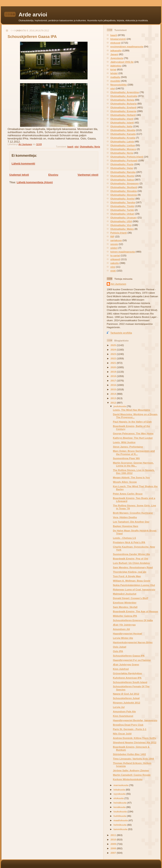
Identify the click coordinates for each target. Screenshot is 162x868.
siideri (114, 248)
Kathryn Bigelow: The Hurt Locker (133, 438)
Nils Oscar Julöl (122, 734)
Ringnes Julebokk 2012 (126, 703)
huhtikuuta (120, 816)
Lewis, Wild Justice (124, 442)
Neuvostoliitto (119, 85)
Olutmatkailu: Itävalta (123, 130)
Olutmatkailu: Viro (121, 225)
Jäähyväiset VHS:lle (122, 62)
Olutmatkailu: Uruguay (124, 217)
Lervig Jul (119, 707)
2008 (114, 848)
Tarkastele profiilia (121, 333)
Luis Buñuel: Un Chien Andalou (131, 563)
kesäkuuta (120, 807)
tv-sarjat (115, 255)
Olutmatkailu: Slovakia (124, 191)
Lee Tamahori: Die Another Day (131, 522)
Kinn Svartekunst (123, 716)
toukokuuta (120, 811)
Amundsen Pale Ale (124, 711)
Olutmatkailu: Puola (122, 164)
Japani (114, 54)
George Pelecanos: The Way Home (133, 433)
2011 (114, 835)
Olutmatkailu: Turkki (122, 210)
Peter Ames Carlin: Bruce (128, 494)
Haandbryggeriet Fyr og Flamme (132, 660)
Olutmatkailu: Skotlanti (124, 187)
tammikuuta (121, 829)
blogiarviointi (118, 39)
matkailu (115, 77)
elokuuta (119, 798)
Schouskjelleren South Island (130, 682)
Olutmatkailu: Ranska (123, 172)
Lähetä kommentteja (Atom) (35, 182)
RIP (112, 236)
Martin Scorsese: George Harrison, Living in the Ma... (133, 464)
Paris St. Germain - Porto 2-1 (130, 729)
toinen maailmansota (123, 252)
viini (113, 267)
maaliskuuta (121, 820)
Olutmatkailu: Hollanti (123, 115)
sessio (114, 244)
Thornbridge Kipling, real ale (130, 572)
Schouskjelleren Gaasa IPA (129, 656)
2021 (114, 363)
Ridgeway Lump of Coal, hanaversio (134, 589)
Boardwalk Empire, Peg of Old (130, 558)
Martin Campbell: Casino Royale (132, 775)
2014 (114, 394)
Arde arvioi (33, 15)
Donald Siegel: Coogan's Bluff (130, 598)
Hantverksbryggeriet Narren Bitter (133, 642)
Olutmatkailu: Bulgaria (124, 104)
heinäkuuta (120, 803)
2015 (114, 389)
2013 (114, 398)
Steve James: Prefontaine (128, 447)
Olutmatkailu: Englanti (123, 107)
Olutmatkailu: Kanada (123, 134)
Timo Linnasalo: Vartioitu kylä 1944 (133, 759)
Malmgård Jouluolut (125, 594)
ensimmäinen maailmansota (127, 46)
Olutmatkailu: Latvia (122, 141)
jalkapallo (116, 50)
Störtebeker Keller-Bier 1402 (129, 754)
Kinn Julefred (121, 669)
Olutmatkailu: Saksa (122, 180)
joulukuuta (120, 406)
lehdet (114, 73)
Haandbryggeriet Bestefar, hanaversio (135, 720)
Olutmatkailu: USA (121, 221)
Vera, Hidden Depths (125, 517)
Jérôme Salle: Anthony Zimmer (131, 770)
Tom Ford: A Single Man (127, 576)
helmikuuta (120, 825)
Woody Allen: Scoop (125, 482)
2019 (114, 372)
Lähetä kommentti (23, 164)
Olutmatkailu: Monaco (123, 149)
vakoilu (115, 263)
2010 (114, 839)
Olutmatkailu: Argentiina (125, 92)
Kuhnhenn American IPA (127, 678)
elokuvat (115, 43)
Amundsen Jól (121, 629)
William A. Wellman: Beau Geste (132, 581)
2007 (114, 853)
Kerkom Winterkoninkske (128, 779)
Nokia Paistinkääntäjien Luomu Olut (134, 585)
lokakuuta (120, 790)
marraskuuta (121, 785)
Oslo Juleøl (119, 647)
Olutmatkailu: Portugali (124, 160)
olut (76, 147)
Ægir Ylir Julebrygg (124, 625)
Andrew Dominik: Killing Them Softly (134, 738)
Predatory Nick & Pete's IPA (129, 542)
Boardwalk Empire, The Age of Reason (135, 611)
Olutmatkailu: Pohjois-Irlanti (127, 157)
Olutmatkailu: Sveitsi (123, 199)
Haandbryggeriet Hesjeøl (127, 633)
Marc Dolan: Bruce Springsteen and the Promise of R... (134, 452)
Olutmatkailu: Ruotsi (122, 176)
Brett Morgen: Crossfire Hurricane (133, 513)
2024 (114, 350)
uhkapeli (115, 259)
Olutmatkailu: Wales (122, 229)
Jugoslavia (117, 58)
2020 (114, 367)
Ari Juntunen (119, 284)
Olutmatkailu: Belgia (122, 100)
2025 (114, 345)
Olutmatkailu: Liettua (123, 145)
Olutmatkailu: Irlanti (122, 119)
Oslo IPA (118, 651)
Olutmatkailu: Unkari (122, 214)
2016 (114, 385)
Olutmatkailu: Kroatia (123, 138)
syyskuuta (120, 794)
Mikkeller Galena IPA (125, 616)
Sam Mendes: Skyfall (125, 607)
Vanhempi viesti (88, 175)
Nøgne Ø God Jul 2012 (126, 694)
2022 (114, 358)
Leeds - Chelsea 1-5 (124, 538)
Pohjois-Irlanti (119, 233)
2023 (114, 354)
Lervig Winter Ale (123, 638)
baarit (70, 147)
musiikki (115, 81)
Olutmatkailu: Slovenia (124, 195)
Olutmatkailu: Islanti (122, 122)
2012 (114, 403)
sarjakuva (116, 240)
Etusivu (53, 175)
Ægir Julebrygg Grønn (126, 664)
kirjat (113, 69)
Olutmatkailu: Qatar (122, 168)
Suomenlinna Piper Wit (126, 458)
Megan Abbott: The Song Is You (131, 477)
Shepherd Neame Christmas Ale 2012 (135, 742)
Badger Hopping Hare (126, 526)
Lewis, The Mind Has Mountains (132, 410)
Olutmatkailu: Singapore (125, 183)
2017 (114, 381)
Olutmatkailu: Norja (90, 147)
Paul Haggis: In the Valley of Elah (132, 422)
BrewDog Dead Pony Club (128, 725)
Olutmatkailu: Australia (124, 96)
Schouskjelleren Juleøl (126, 698)
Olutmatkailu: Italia (121, 126)
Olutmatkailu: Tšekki (122, 206)
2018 (114, 376)
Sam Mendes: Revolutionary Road (133, 567)
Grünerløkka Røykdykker (127, 673)
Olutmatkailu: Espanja (123, 111)
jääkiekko (116, 66)
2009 (114, 844)
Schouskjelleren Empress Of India (133, 620)
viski (113, 271)
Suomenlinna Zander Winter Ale (131, 554)
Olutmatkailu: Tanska (123, 202)
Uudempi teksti (19, 175)
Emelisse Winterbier (125, 603)
